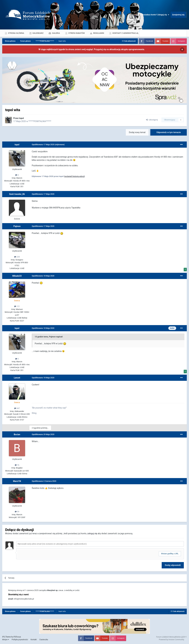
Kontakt (34, 640)
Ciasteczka (44, 640)
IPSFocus (17, 637)
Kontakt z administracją (125, 33)
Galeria (56, 33)
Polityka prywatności (20, 640)
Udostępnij (152, 120)
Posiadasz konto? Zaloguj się (155, 15)
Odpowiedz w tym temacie (169, 132)
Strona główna (16, 33)
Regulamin (98, 33)
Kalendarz (38, 33)
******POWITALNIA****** (40, 121)
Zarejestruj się (178, 15)
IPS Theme (6, 637)
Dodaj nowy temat (137, 132)
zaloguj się (92, 533)
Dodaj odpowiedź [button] (173, 565)
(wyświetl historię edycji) (74, 176)
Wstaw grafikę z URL (170, 554)
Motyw (6, 640)
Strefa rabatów (76, 33)
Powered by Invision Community (172, 640)
